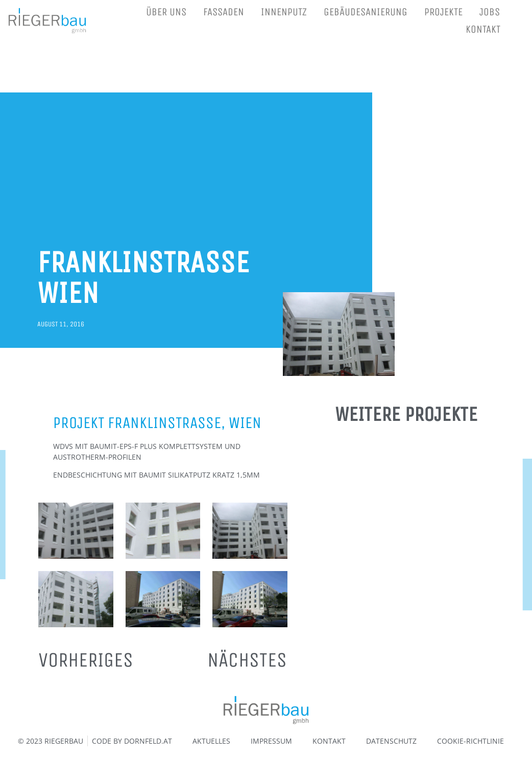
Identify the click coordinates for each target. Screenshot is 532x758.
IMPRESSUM (271, 741)
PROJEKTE (443, 12)
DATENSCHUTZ (391, 741)
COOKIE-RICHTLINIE (470, 741)
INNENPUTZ (284, 12)
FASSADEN (224, 12)
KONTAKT (483, 29)
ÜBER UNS (166, 12)
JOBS (490, 12)
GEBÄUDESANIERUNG (366, 12)
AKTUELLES (211, 741)
